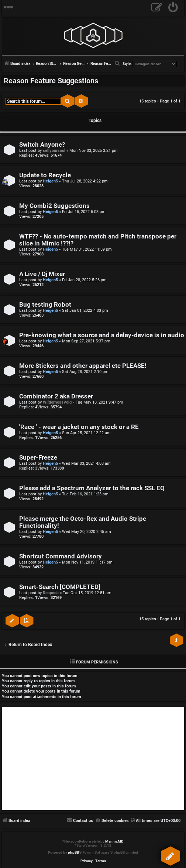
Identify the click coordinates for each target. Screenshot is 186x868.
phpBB (73, 852)
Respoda (51, 593)
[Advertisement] (93, 759)
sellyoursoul (54, 151)
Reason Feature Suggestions (51, 81)
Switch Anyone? (42, 145)
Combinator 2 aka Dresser (56, 396)
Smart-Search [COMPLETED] (60, 587)
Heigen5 (50, 181)
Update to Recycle (45, 175)
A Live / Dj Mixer (42, 274)
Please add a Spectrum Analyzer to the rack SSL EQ (92, 488)
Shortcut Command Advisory (61, 556)
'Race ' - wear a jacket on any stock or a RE (79, 427)
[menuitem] (173, 8)
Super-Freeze (38, 458)
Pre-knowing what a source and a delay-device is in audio (102, 335)
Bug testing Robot (45, 305)
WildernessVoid (57, 402)
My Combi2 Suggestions (54, 206)
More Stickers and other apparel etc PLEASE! (83, 366)
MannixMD (114, 841)
